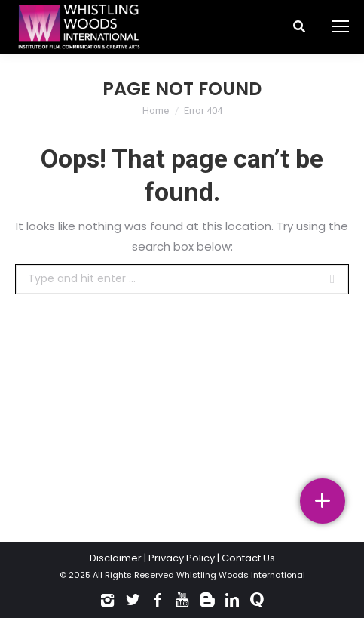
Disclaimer (116, 558)
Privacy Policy (182, 558)
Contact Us (248, 558)
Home (156, 111)
